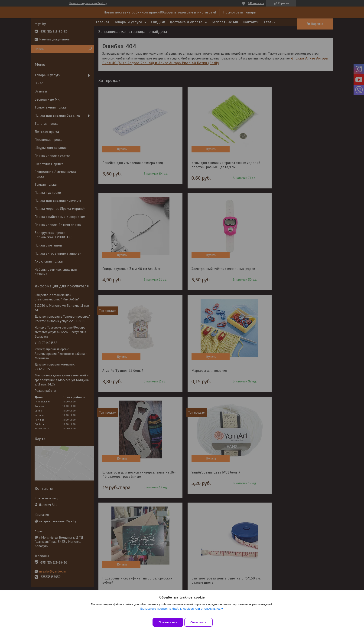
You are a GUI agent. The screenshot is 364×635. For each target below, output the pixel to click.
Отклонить (202, 622)
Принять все (168, 622)
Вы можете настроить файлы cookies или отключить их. (180, 612)
